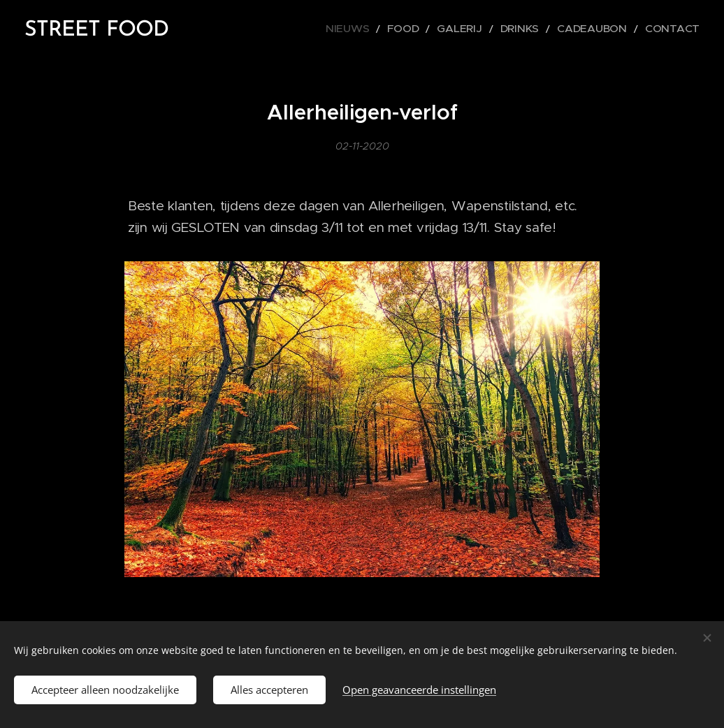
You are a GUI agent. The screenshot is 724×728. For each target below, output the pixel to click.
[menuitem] (389, 29)
